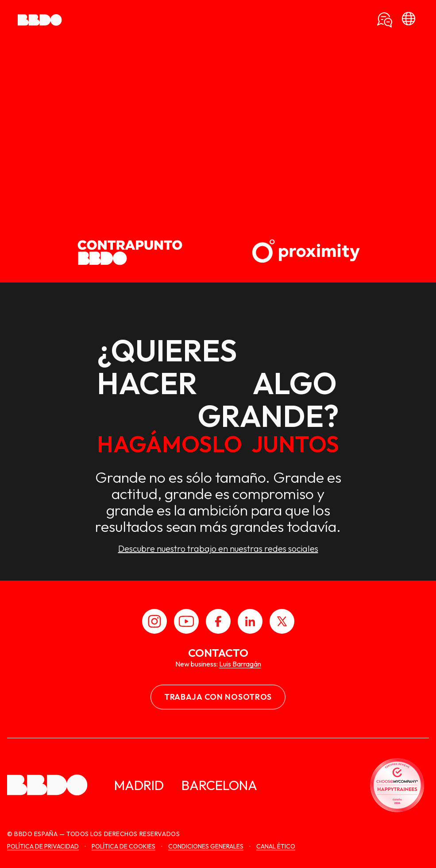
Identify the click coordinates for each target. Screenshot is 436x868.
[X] (282, 621)
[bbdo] (409, 20)
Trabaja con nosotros (218, 697)
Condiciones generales (206, 846)
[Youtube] (186, 621)
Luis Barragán (240, 664)
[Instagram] (154, 621)
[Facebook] (218, 621)
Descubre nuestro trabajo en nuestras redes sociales (218, 549)
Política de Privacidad (43, 846)
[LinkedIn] (250, 621)
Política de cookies (123, 846)
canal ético (276, 846)
